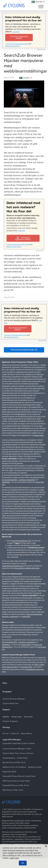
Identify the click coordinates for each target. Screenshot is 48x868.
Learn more (14, 858)
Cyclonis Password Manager (14, 699)
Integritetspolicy (9, 758)
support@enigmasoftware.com (13, 566)
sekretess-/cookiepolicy (27, 480)
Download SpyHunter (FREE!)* (19, 37)
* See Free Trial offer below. (15, 44)
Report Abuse (26, 733)
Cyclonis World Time (11, 703)
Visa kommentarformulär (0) (24, 350)
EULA (26, 44)
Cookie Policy (22, 758)
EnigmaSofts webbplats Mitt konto (27, 568)
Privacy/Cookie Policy (13, 46)
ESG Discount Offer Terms (13, 790)
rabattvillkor (6, 482)
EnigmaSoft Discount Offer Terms (16, 785)
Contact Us (15, 733)
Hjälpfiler (6, 717)
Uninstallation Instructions (35, 669)
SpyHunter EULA (35, 767)
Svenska (24, 78)
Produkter (7, 692)
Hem (5, 683)
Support (6, 710)
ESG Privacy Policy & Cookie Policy (16, 781)
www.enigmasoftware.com (21, 541)
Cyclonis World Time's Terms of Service (18, 753)
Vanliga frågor (39, 435)
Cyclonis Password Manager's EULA (17, 749)
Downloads (28, 717)
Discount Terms (12, 667)
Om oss (6, 733)
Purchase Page (27, 667)
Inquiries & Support (10, 721)
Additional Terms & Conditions (14, 767)
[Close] (46, 846)
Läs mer (16, 32)
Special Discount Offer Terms (14, 762)
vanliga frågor (26, 645)
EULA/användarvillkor (10, 480)
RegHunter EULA (9, 772)
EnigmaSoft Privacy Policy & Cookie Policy (19, 776)
